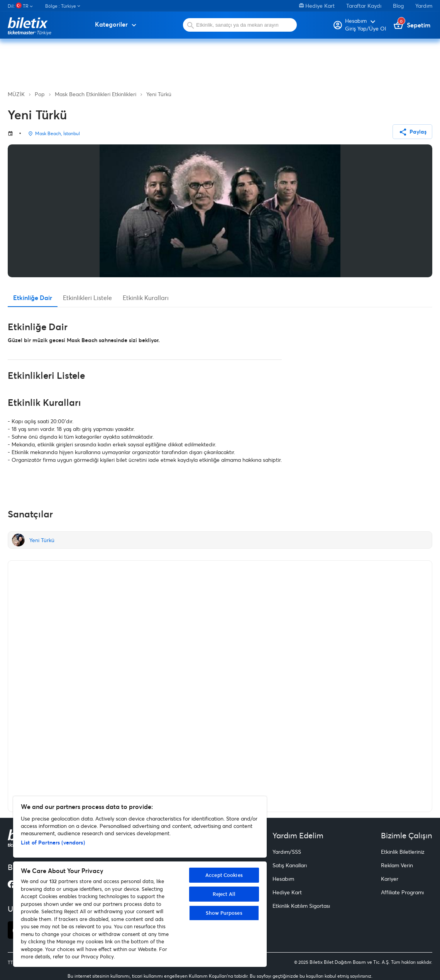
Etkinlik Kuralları (146, 298)
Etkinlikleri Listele (87, 298)
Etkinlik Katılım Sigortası (301, 906)
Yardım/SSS (287, 852)
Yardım (424, 6)
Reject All (224, 894)
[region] (140, 882)
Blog (398, 6)
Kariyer (390, 879)
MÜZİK (16, 94)
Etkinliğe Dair (33, 298)
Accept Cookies (224, 875)
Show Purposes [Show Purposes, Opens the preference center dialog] (224, 913)
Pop (40, 94)
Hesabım (283, 879)
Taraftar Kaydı (364, 6)
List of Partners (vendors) (53, 842)
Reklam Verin (397, 865)
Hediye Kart (317, 6)
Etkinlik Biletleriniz (403, 852)
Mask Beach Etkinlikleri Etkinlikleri (96, 94)
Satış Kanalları (290, 865)
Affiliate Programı (402, 892)
